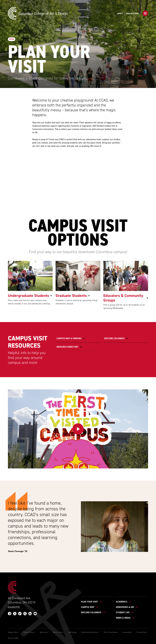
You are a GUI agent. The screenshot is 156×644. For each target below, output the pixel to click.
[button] (145, 13)
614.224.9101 (14, 607)
